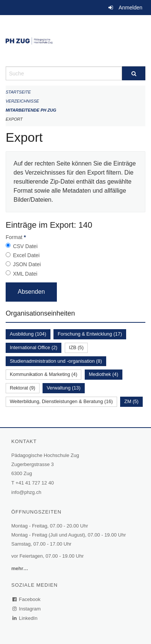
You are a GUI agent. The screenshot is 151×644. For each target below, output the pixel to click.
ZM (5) (131, 401)
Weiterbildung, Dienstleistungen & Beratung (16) (61, 401)
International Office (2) (34, 347)
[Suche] (134, 73)
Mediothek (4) (104, 374)
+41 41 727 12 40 (35, 483)
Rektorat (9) (23, 388)
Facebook (27, 599)
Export (14, 119)
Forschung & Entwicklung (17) (90, 334)
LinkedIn (25, 618)
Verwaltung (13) (64, 388)
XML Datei (25, 274)
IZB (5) (76, 347)
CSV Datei (25, 246)
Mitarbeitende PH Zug (31, 110)
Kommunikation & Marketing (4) (43, 374)
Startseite (18, 92)
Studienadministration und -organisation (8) (56, 361)
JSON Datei (27, 264)
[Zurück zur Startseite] (75, 41)
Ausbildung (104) (28, 334)
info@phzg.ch (26, 492)
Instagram (27, 609)
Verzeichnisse (22, 101)
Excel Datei (26, 255)
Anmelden (130, 8)
